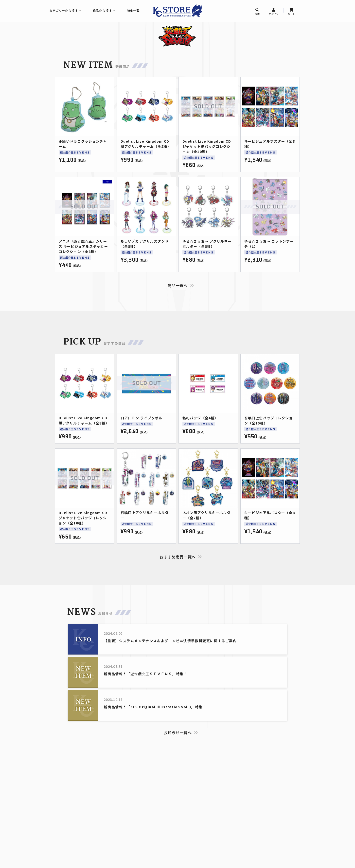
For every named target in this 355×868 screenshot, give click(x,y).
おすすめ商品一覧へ (178, 557)
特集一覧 (133, 10)
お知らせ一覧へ (177, 733)
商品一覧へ (177, 285)
